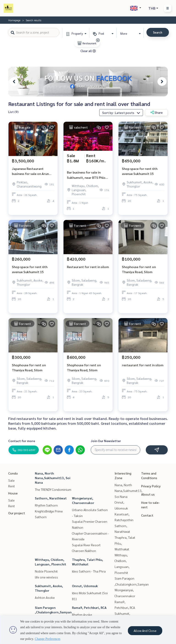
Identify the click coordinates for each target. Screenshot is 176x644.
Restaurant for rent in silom (88, 267)
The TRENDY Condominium (53, 489)
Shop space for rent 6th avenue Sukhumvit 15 (140, 171)
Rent (12, 486)
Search (158, 32)
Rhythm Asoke (82, 615)
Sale (11, 480)
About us (148, 494)
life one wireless (46, 577)
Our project (17, 513)
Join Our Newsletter (106, 441)
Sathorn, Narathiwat (51, 498)
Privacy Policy (151, 486)
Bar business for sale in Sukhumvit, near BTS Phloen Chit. (88, 175)
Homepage (14, 20)
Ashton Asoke (45, 597)
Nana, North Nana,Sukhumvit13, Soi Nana (53, 478)
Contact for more (22, 441)
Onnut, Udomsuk (85, 586)
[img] (98, 40)
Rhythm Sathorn (46, 505)
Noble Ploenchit (46, 571)
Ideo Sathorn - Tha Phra (89, 571)
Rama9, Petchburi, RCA (89, 607)
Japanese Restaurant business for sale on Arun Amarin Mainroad (30, 171)
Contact (147, 515)
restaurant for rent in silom (143, 365)
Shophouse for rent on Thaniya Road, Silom (139, 269)
